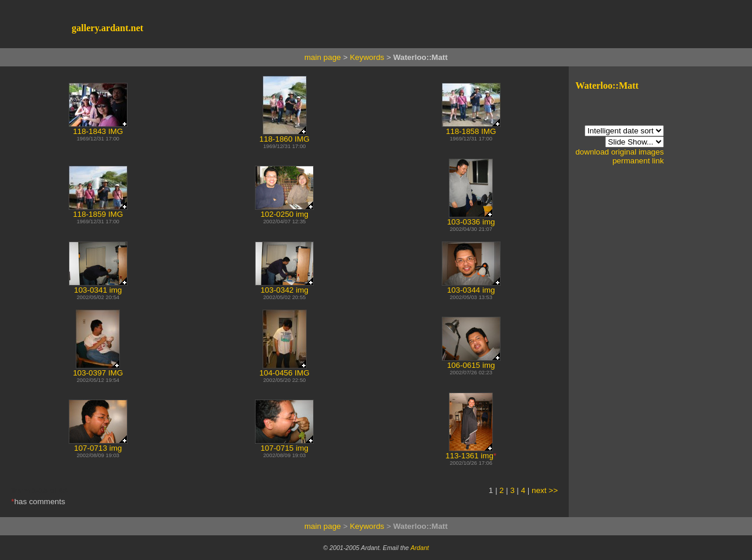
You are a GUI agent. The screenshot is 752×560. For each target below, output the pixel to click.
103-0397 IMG (98, 369)
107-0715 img (284, 445)
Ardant (420, 548)
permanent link (638, 161)
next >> (545, 490)
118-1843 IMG (98, 128)
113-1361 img (469, 452)
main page (323, 57)
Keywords (367, 57)
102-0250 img (284, 211)
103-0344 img (471, 286)
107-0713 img (98, 445)
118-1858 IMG (471, 128)
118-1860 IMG (285, 135)
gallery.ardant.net (108, 28)
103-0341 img (98, 286)
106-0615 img (471, 362)
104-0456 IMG (285, 369)
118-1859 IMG (98, 211)
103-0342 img (284, 286)
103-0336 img (471, 218)
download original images (619, 152)
